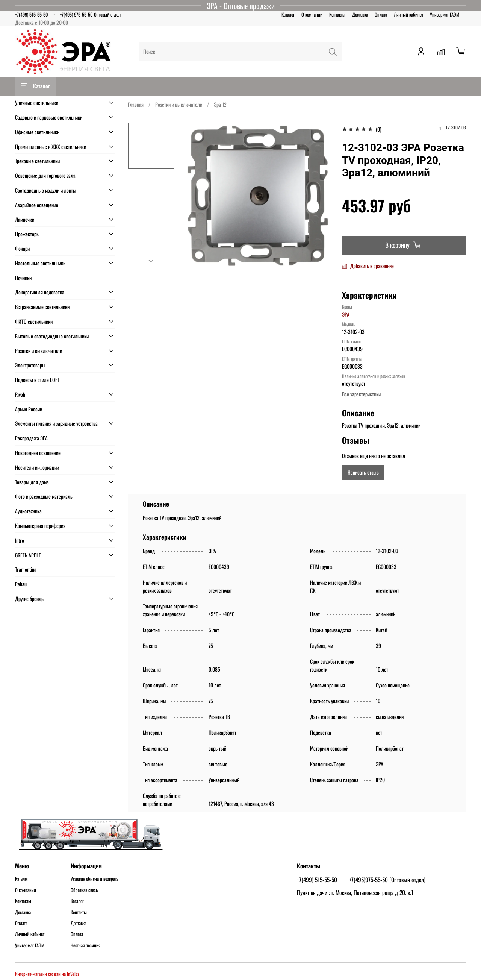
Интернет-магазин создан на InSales (47, 974)
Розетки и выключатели (179, 104)
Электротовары (30, 365)
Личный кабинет (408, 14)
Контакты (337, 14)
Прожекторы (27, 234)
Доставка (360, 14)
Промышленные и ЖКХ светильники (51, 146)
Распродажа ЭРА (31, 438)
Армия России (29, 409)
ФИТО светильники (34, 321)
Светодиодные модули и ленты (46, 190)
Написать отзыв (363, 472)
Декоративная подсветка (40, 292)
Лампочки (25, 219)
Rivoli (20, 394)
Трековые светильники (37, 161)
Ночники (23, 278)
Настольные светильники (40, 263)
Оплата (381, 14)
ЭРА (346, 314)
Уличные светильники (37, 102)
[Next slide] (151, 261)
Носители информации (37, 467)
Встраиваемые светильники (42, 307)
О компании (312, 14)
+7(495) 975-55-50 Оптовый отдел (90, 14)
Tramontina (26, 569)
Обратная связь (84, 890)
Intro (20, 540)
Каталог (288, 14)
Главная (136, 104)
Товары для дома (32, 482)
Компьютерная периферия (40, 526)
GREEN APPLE (28, 555)
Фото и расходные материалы (44, 496)
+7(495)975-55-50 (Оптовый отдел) (387, 880)
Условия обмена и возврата (95, 879)
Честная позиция (85, 945)
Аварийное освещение (37, 205)
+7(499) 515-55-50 (32, 14)
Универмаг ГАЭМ (445, 14)
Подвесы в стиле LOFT (37, 380)
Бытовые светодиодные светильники (52, 336)
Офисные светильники (37, 132)
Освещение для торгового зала (45, 175)
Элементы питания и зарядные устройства (56, 423)
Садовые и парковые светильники (49, 117)
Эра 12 (220, 104)
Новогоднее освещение (38, 453)
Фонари (22, 248)
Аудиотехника (28, 511)
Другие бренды (30, 598)
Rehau (21, 584)
